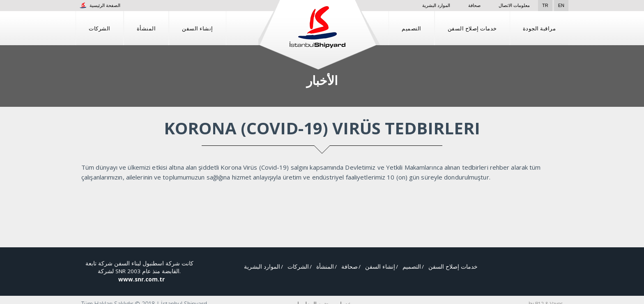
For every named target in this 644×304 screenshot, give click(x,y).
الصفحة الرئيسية (100, 5)
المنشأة (146, 28)
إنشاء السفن (198, 28)
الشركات (100, 28)
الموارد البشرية (424, 5)
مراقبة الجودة (539, 28)
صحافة (469, 5)
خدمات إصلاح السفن (472, 28)
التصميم (412, 28)
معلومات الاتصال (514, 5)
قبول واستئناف (601, 291)
